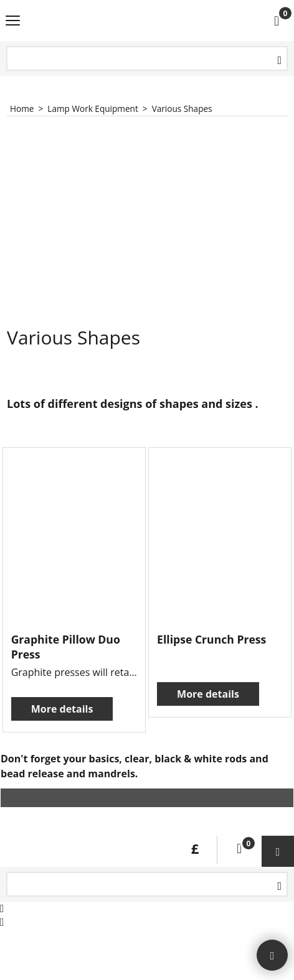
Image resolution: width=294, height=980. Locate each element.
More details (62, 709)
